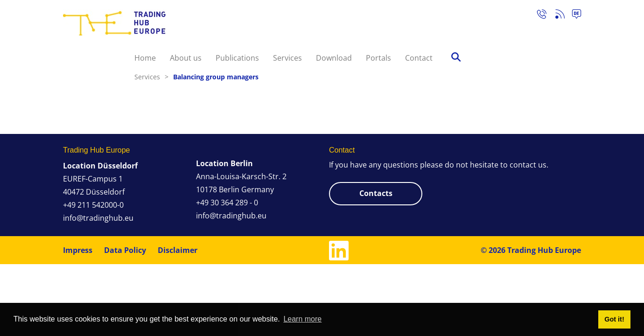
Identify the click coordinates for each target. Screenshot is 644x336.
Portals (378, 58)
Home (145, 58)
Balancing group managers (216, 77)
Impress (78, 250)
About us (186, 58)
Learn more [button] (302, 319)
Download (334, 58)
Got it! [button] (614, 319)
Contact (419, 58)
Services (287, 58)
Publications (237, 58)
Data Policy (125, 250)
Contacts (376, 193)
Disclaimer (178, 250)
